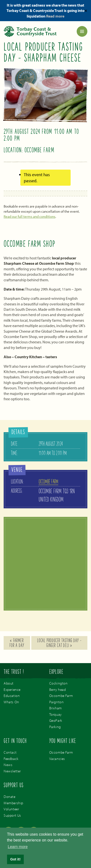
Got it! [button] (15, 859)
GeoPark (56, 720)
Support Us (12, 815)
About (9, 683)
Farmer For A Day (17, 643)
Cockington (58, 683)
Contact (10, 752)
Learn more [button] (18, 847)
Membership (13, 803)
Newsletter (12, 771)
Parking (55, 727)
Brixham (56, 708)
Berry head (58, 690)
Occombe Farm (48, 482)
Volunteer (11, 809)
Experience (12, 690)
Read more (55, 16)
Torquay (56, 714)
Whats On (11, 702)
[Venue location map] (45, 564)
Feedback (11, 759)
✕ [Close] (86, 10)
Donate (10, 797)
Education (12, 696)
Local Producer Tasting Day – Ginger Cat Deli (59, 643)
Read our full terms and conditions (29, 216)
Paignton (57, 702)
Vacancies (57, 759)
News (8, 765)
